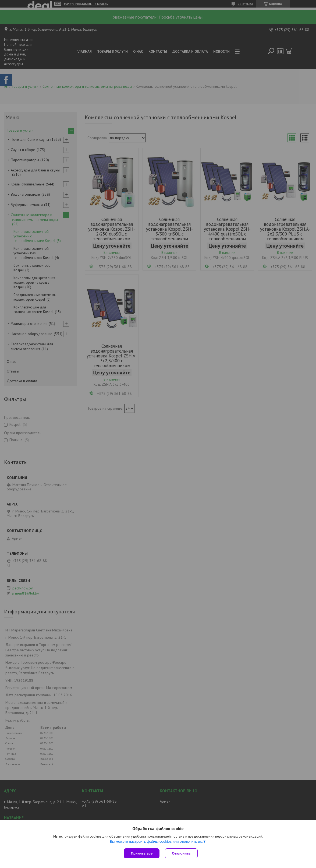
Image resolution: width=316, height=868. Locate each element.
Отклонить (181, 853)
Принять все (142, 853)
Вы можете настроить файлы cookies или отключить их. (156, 841)
